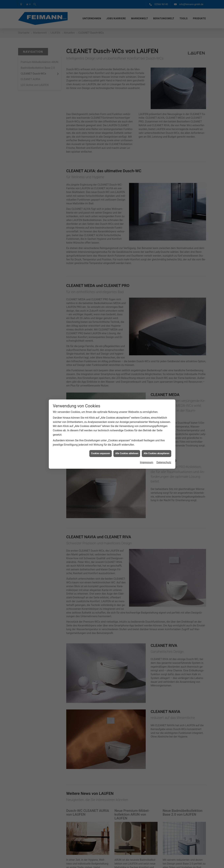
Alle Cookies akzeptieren (156, 453)
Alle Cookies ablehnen (127, 453)
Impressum (147, 462)
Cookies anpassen (101, 453)
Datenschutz (164, 462)
